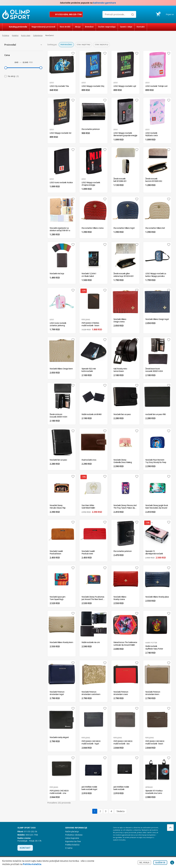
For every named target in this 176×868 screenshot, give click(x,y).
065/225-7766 (75, 14)
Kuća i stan (26, 35)
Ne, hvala (144, 862)
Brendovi (89, 27)
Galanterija (38, 35)
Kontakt (141, 27)
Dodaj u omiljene (73, 53)
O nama (69, 848)
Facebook (167, 3)
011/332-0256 (61, 14)
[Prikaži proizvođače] (41, 45)
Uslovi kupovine (72, 838)
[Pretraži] (133, 15)
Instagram (172, 3)
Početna (6, 35)
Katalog (15, 35)
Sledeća (121, 811)
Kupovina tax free (73, 841)
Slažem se (160, 862)
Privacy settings (172, 863)
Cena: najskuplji (101, 44)
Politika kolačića (72, 845)
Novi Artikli (65, 27)
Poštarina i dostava (74, 835)
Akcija (78, 27)
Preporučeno (66, 44)
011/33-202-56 (31, 831)
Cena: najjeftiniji (83, 44)
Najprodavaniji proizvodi (43, 27)
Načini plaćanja (72, 831)
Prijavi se (170, 14)
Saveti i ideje (126, 27)
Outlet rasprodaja (107, 27)
